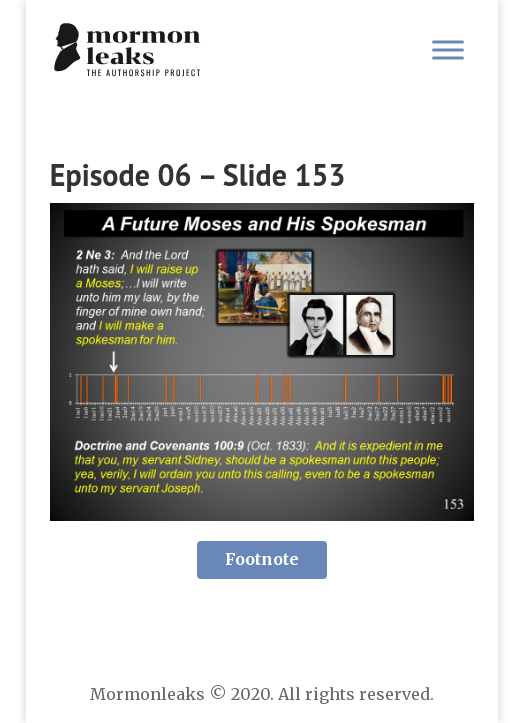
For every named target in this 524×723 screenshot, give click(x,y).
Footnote (262, 559)
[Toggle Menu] (448, 49)
